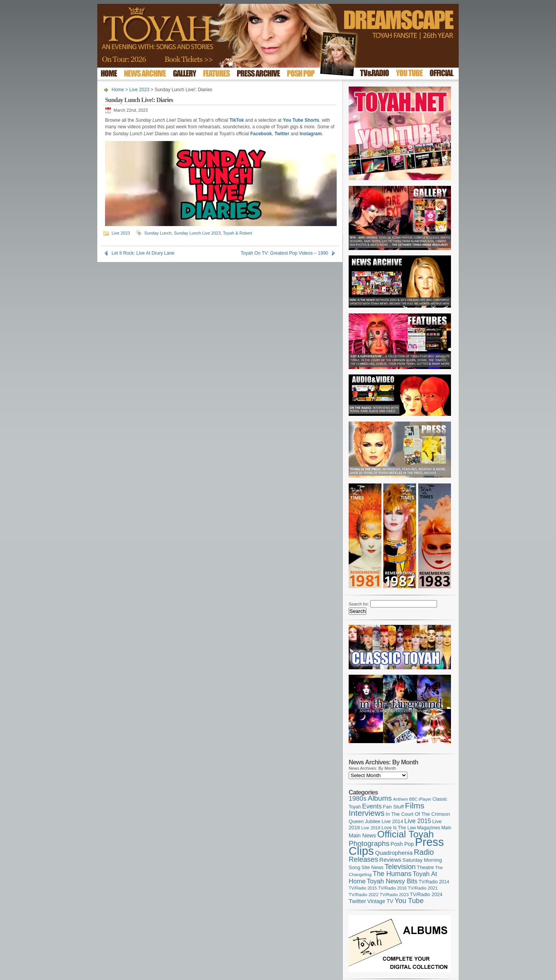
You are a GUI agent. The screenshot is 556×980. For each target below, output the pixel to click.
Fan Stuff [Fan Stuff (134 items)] (393, 807)
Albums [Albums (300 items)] (380, 798)
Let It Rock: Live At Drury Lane (143, 253)
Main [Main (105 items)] (446, 828)
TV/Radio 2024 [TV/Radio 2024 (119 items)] (426, 895)
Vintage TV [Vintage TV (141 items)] (380, 901)
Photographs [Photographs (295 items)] (369, 843)
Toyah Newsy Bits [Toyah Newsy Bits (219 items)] (392, 881)
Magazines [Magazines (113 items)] (429, 828)
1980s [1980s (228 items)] (358, 799)
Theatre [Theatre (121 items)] (425, 867)
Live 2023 (139, 90)
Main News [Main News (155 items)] (362, 835)
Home (118, 90)
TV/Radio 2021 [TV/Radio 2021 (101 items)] (423, 888)
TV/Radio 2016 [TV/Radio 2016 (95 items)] (392, 888)
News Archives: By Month (372, 768)
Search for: (359, 604)
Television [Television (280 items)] (400, 867)
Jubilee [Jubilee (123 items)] (373, 821)
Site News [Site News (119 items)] (372, 868)
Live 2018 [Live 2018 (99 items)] (371, 828)
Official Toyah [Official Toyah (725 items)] (406, 834)
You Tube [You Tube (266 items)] (409, 901)
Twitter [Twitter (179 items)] (357, 901)
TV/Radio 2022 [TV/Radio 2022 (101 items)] (364, 895)
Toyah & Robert (237, 233)
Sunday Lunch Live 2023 (197, 233)
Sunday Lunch (158, 233)
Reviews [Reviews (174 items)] (390, 860)
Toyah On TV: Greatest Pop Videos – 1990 (284, 253)
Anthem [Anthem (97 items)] (401, 799)
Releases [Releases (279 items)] (363, 859)
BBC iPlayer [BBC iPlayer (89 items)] (420, 799)
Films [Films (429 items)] (415, 806)
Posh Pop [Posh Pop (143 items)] (402, 844)
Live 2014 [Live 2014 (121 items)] (393, 821)
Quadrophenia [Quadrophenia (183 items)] (394, 853)
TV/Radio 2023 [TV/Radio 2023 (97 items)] (394, 895)
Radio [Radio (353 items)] (424, 852)
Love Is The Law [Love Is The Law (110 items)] (399, 828)
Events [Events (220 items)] (372, 806)
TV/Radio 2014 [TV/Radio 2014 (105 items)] (434, 882)
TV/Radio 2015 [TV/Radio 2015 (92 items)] (363, 888)
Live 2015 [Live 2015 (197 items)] (418, 821)
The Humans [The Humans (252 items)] (392, 874)
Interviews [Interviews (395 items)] (367, 813)
